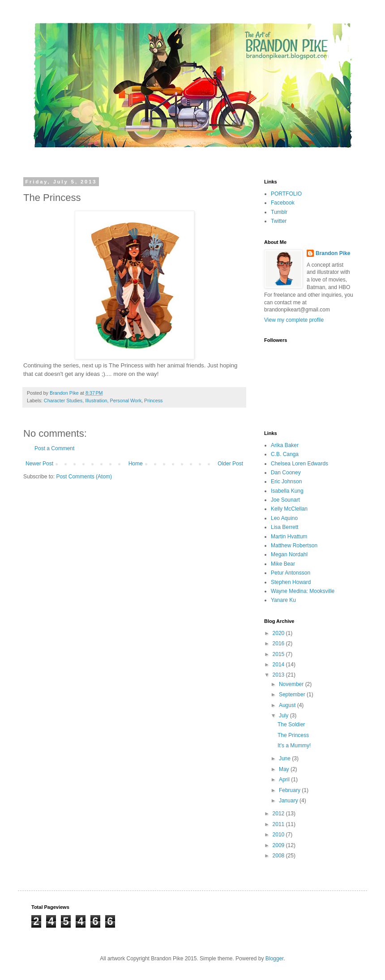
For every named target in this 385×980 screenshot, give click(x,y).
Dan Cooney (286, 473)
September (293, 695)
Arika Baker (285, 445)
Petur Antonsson (291, 573)
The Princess (293, 735)
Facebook (283, 203)
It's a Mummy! (294, 746)
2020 (279, 633)
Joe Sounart (285, 500)
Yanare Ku (283, 600)
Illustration (96, 401)
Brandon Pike (333, 253)
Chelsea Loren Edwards (299, 464)
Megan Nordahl (289, 554)
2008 (279, 856)
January (289, 801)
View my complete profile (294, 320)
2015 (279, 654)
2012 (279, 814)
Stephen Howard (291, 582)
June (285, 758)
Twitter (279, 221)
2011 (279, 824)
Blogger (275, 959)
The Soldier (291, 724)
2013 (279, 675)
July (284, 716)
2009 (279, 845)
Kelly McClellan (289, 509)
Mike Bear (283, 564)
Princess (153, 401)
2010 (279, 835)
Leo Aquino (284, 518)
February (290, 790)
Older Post (230, 464)
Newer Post (39, 464)
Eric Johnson (286, 481)
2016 (279, 643)
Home (136, 464)
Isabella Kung (287, 491)
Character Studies (63, 401)
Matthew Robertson (294, 545)
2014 (279, 665)
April (285, 780)
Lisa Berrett (284, 527)
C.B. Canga (285, 454)
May (285, 769)
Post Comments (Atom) (84, 477)
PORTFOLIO (286, 194)
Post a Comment (54, 448)
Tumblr (279, 212)
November (292, 684)
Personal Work (126, 401)
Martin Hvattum (289, 537)
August (288, 705)
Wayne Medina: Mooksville (303, 591)
